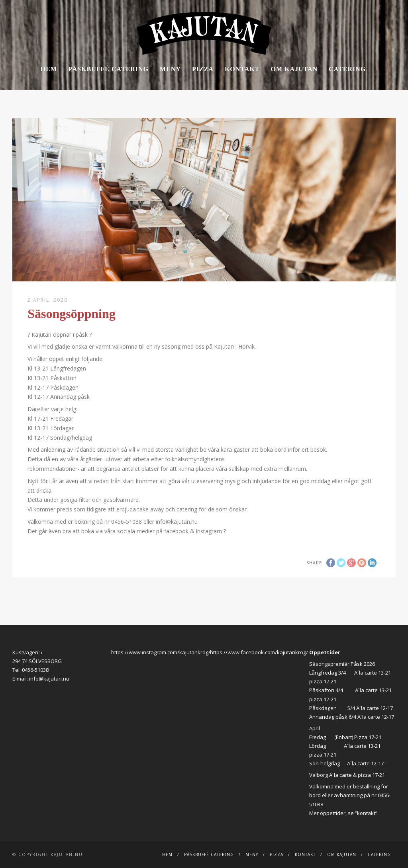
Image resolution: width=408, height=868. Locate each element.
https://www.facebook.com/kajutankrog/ (259, 652)
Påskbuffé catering (108, 69)
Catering (347, 69)
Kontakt (242, 69)
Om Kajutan (294, 69)
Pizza (203, 69)
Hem (49, 69)
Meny (170, 69)
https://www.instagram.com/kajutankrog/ (161, 652)
